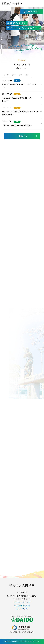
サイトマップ (22, 609)
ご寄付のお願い (32, 11)
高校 (17, 122)
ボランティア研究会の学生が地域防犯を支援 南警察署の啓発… (20, 113)
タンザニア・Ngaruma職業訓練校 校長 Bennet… (17, 99)
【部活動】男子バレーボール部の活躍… (17, 125)
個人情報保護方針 (22, 605)
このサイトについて (22, 602)
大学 (17, 94)
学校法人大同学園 (12, 3)
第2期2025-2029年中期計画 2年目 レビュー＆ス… (19, 86)
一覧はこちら (22, 136)
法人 (17, 81)
